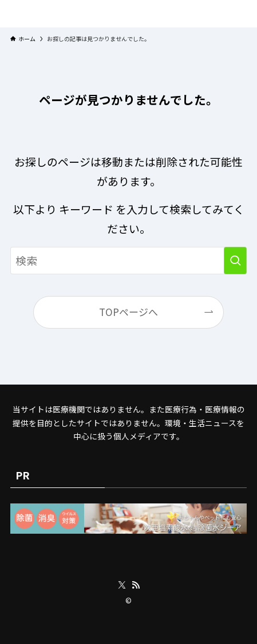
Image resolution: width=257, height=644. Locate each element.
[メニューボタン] (8, 14)
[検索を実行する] (235, 261)
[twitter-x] (122, 585)
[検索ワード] (128, 261)
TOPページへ (128, 312)
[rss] (136, 585)
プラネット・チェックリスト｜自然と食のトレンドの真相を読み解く (129, 14)
